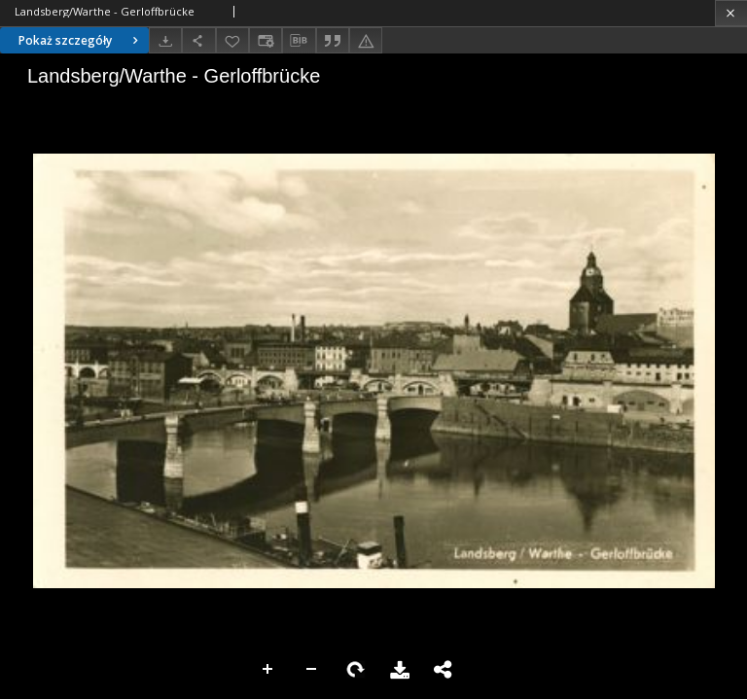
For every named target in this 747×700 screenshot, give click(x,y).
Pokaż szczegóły (81, 40)
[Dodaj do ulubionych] (232, 40)
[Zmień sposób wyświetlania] (266, 40)
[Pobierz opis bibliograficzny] (299, 41)
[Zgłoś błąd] (366, 40)
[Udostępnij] (198, 40)
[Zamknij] (731, 13)
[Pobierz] (165, 40)
